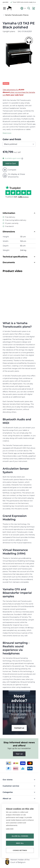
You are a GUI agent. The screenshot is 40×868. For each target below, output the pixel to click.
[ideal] (16, 763)
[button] (19, 780)
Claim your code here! (14, 95)
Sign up (19, 754)
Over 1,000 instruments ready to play (27, 2)
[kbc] (23, 769)
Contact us (19, 728)
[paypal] (9, 769)
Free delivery (10, 217)
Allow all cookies (20, 836)
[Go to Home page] (9, 8)
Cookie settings (20, 850)
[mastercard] (30, 763)
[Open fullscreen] (19, 52)
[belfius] (16, 769)
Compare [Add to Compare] (9, 170)
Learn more (10, 829)
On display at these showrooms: (14, 175)
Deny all (20, 843)
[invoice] (30, 769)
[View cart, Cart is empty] (34, 8)
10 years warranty (12, 223)
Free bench (9, 226)
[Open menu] (4, 8)
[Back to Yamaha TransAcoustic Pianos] (16, 15)
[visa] (23, 763)
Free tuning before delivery (16, 220)
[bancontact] (9, 763)
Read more (7, 133)
